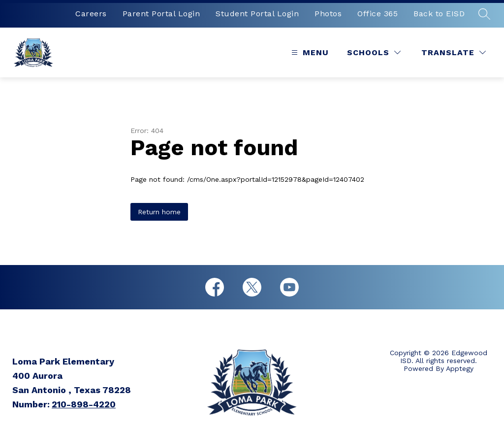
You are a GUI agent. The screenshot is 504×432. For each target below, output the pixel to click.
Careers (91, 14)
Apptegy (460, 368)
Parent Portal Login (161, 14)
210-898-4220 (84, 404)
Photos (328, 14)
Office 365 (378, 14)
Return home (159, 212)
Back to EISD (439, 14)
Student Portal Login (257, 14)
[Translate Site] (454, 52)
